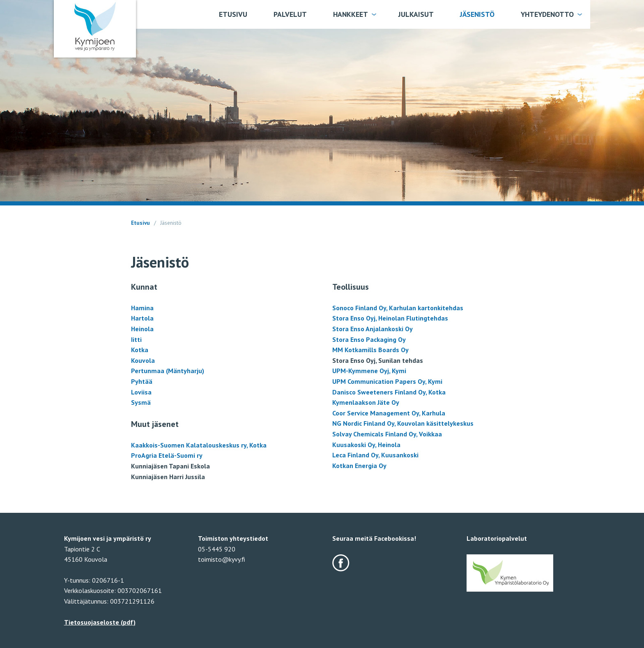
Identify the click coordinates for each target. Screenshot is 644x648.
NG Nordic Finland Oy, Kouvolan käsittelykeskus (403, 423)
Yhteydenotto (547, 14)
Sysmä (141, 402)
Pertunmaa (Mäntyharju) (168, 371)
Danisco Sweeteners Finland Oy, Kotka (389, 392)
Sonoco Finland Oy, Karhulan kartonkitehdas (398, 308)
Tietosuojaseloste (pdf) (100, 622)
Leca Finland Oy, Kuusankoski (375, 455)
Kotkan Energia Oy (359, 466)
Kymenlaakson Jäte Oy (366, 402)
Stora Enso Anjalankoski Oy (373, 329)
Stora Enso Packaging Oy (369, 339)
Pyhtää (142, 381)
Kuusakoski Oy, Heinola (366, 445)
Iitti (136, 339)
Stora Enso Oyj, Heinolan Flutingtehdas (390, 318)
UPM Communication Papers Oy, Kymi (387, 381)
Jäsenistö (477, 14)
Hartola (142, 318)
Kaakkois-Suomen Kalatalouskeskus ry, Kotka (199, 445)
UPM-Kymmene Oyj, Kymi (369, 371)
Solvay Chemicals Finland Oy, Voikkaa (387, 434)
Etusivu (233, 14)
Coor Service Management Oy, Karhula (389, 413)
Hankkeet (351, 14)
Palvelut (290, 14)
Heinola (142, 329)
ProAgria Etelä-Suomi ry (167, 455)
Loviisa (141, 392)
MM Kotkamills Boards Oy (370, 350)
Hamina (142, 308)
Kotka (140, 350)
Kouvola (143, 360)
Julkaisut (416, 14)
